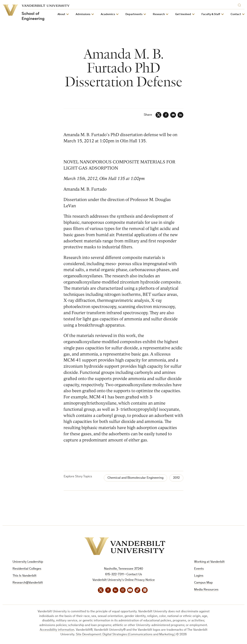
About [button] (61, 14)
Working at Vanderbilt (209, 562)
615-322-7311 (114, 575)
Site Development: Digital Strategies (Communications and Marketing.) (126, 635)
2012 (176, 478)
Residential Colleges (27, 569)
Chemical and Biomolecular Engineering (135, 478)
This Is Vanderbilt (25, 576)
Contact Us (134, 575)
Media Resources (206, 590)
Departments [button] (134, 14)
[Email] (173, 115)
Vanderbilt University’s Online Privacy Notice (124, 580)
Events (199, 569)
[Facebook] (166, 115)
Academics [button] (108, 14)
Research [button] (159, 14)
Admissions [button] (83, 14)
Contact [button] (236, 14)
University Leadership (28, 562)
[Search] (240, 5)
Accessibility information (57, 630)
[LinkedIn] (180, 115)
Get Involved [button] (183, 14)
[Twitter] (158, 115)
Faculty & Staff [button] (211, 14)
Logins (199, 576)
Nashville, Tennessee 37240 (123, 569)
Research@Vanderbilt (28, 583)
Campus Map (203, 583)
